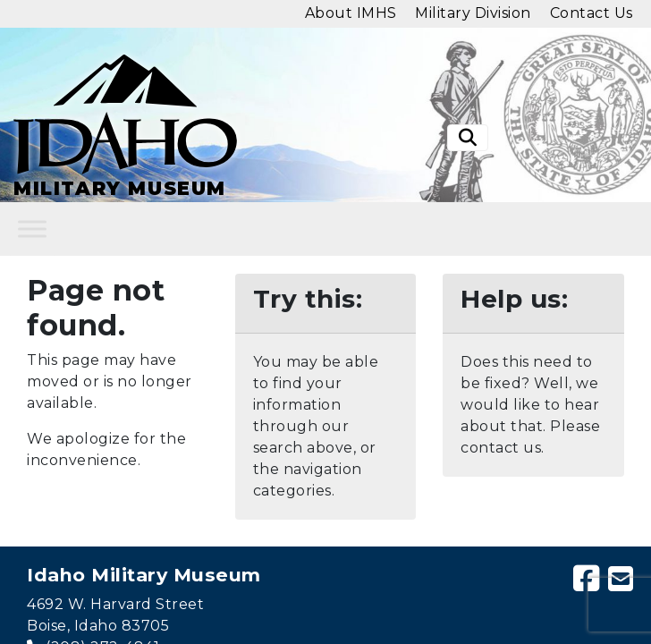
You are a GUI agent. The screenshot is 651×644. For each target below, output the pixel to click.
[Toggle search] (468, 138)
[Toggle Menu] (32, 229)
